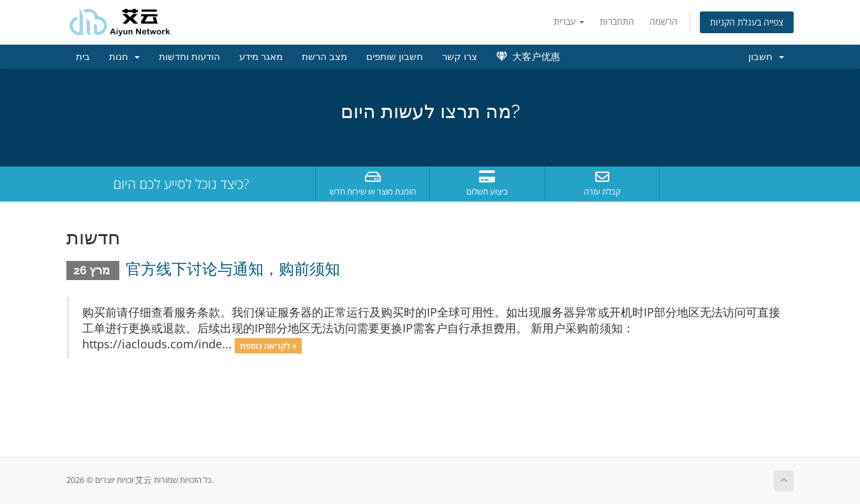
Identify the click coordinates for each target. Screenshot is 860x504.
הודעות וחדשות (189, 57)
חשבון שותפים (395, 57)
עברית (569, 21)
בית (83, 57)
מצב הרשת (324, 57)
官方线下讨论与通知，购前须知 (233, 269)
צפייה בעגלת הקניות (747, 22)
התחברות (617, 21)
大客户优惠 (528, 57)
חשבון (766, 57)
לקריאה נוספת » (268, 345)
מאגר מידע (261, 57)
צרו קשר (460, 57)
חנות (124, 57)
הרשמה (664, 21)
